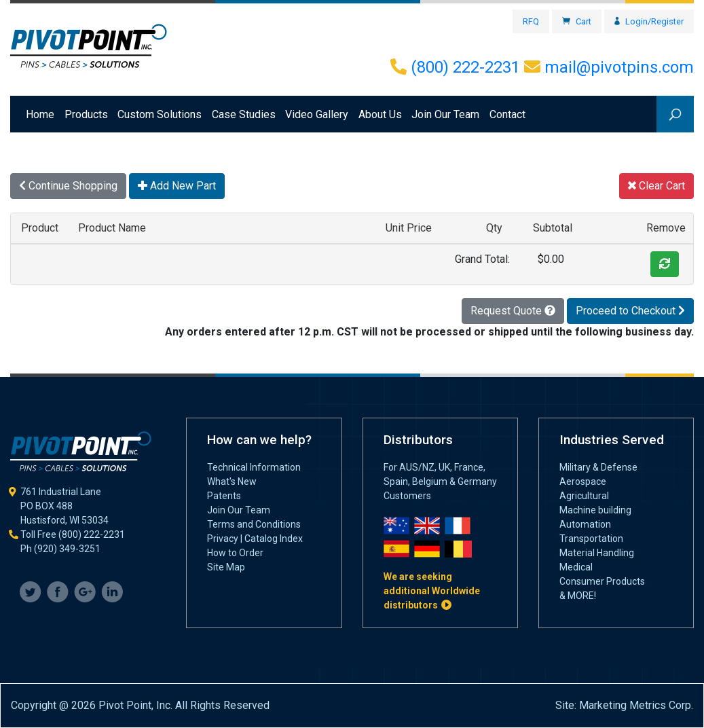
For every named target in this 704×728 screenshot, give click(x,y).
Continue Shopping (68, 186)
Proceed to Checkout (630, 311)
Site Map (226, 567)
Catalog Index (274, 539)
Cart (577, 21)
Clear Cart (656, 186)
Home (42, 113)
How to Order (235, 553)
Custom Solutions (160, 114)
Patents (224, 496)
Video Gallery (317, 114)
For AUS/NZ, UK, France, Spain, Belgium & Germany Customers (440, 481)
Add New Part (177, 186)
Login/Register (649, 21)
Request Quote (513, 311)
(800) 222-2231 (455, 67)
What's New (232, 481)
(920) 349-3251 (67, 549)
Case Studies (244, 114)
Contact (507, 114)
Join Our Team (445, 114)
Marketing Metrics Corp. (636, 705)
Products (86, 114)
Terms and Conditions (254, 524)
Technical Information (254, 467)
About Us (380, 114)
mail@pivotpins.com (609, 67)
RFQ (531, 21)
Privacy (223, 539)
